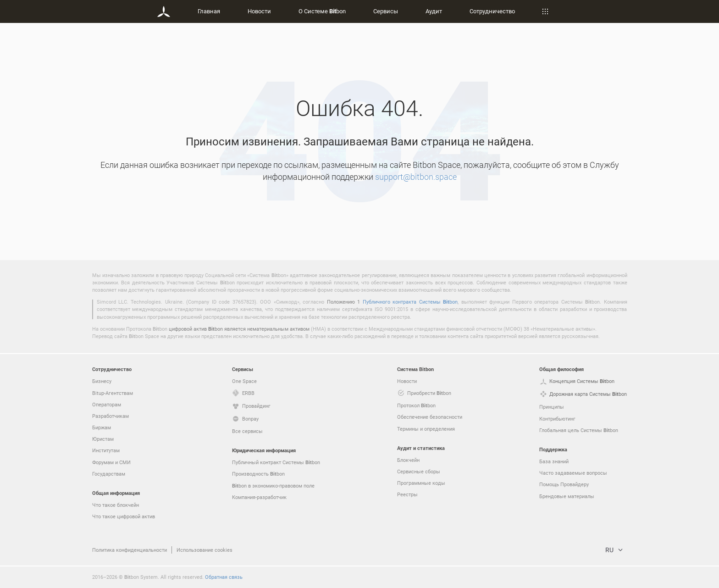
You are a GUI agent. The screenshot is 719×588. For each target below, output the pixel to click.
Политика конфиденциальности (130, 550)
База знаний (554, 461)
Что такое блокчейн (116, 505)
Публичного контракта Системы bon (410, 302)
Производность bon (258, 474)
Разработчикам (111, 416)
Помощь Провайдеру (564, 484)
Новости (259, 11)
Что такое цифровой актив (124, 516)
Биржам (102, 427)
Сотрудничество (492, 11)
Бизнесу (102, 381)
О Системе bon (322, 11)
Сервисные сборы (419, 471)
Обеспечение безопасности (430, 417)
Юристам (103, 439)
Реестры (407, 494)
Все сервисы (247, 431)
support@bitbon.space (416, 177)
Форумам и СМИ (111, 462)
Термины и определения (426, 429)
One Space (244, 381)
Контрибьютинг (557, 419)
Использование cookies (205, 550)
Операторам (107, 404)
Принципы (552, 407)
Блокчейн (408, 460)
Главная (209, 11)
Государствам (109, 474)
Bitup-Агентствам (113, 393)
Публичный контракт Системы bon (276, 462)
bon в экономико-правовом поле (273, 486)
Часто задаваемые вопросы (573, 473)
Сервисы (386, 11)
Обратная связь (224, 577)
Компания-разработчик (259, 497)
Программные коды (421, 483)
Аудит (434, 11)
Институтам (106, 450)
